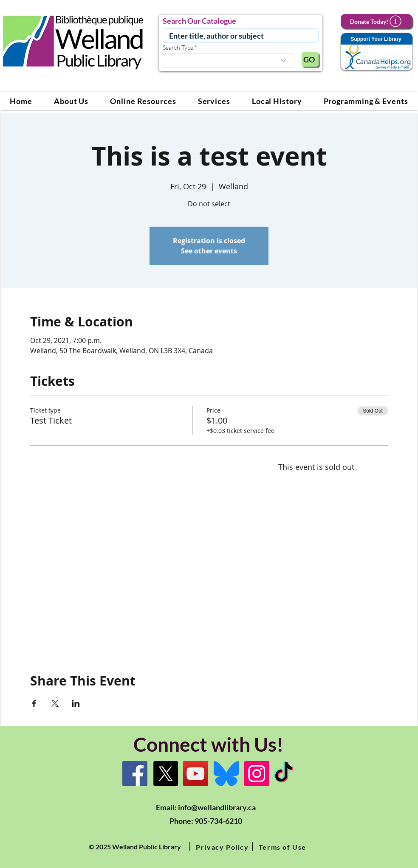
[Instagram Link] (257, 774)
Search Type (178, 48)
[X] (165, 774)
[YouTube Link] (196, 774)
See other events (209, 251)
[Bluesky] (226, 774)
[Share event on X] (55, 703)
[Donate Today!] (376, 21)
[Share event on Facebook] (34, 703)
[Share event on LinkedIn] (76, 703)
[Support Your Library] (376, 52)
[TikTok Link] (284, 774)
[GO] (310, 59)
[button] (71, 101)
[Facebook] (135, 774)
